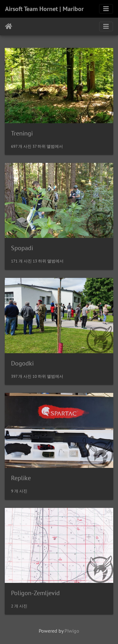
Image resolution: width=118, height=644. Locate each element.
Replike (21, 478)
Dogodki (22, 363)
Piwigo (72, 631)
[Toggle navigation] (106, 9)
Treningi (22, 133)
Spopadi (22, 248)
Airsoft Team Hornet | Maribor (44, 9)
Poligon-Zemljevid (35, 593)
